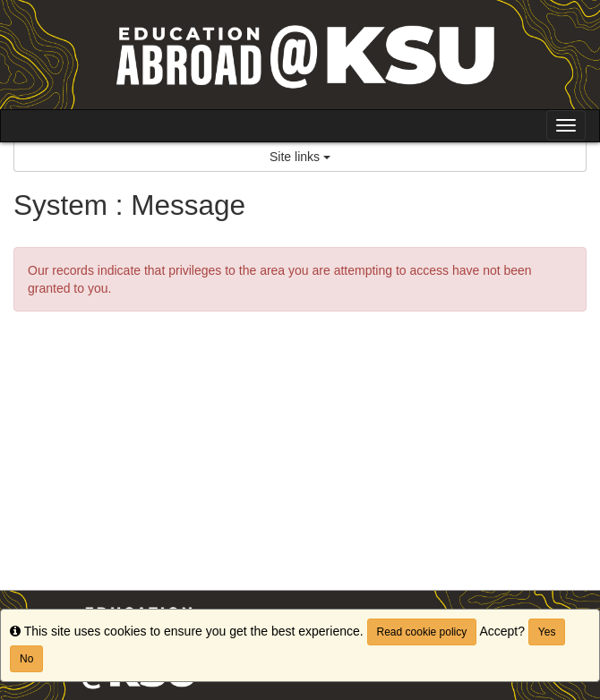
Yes (547, 632)
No (26, 659)
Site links (300, 157)
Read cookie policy (422, 632)
